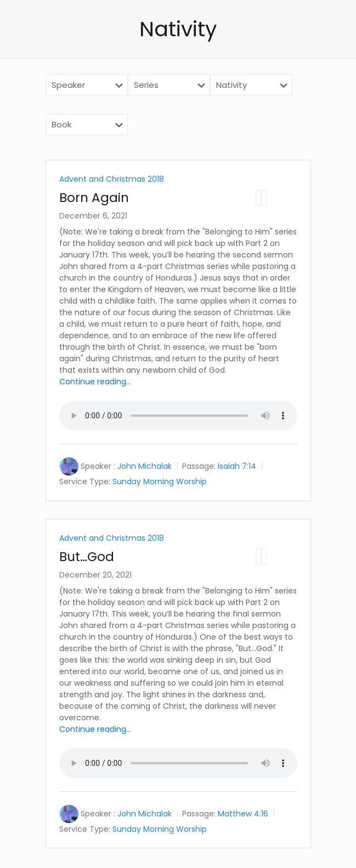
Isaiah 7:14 (237, 466)
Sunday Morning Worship (160, 481)
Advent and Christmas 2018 (112, 179)
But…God (87, 557)
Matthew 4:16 (243, 814)
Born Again (94, 198)
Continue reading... (95, 382)
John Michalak (145, 466)
